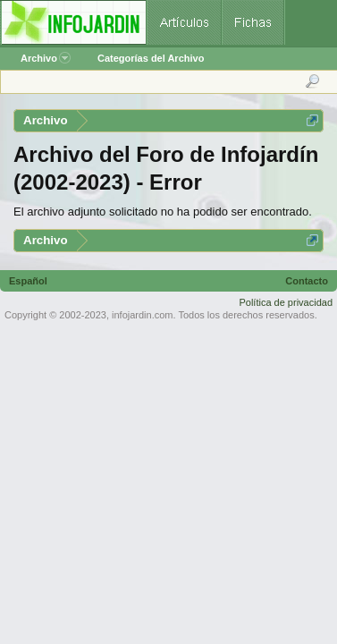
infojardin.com (142, 315)
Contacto (307, 281)
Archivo (46, 58)
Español (28, 281)
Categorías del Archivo (151, 58)
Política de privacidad (286, 302)
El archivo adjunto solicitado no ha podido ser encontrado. (163, 212)
